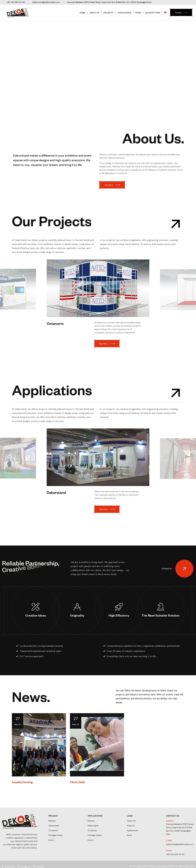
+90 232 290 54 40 (175, 854)
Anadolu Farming (22, 786)
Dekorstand (58, 490)
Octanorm (55, 323)
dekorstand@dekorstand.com (180, 844)
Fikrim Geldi (77, 786)
